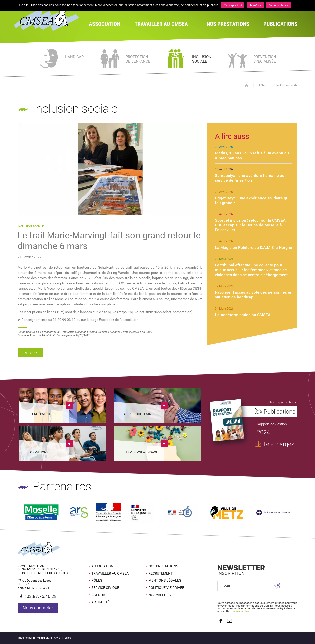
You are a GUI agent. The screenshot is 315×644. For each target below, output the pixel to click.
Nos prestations (163, 565)
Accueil (246, 86)
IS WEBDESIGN (43, 635)
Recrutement (160, 572)
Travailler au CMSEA (110, 572)
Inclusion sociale (287, 86)
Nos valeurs (159, 594)
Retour (30, 353)
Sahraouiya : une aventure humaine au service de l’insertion (250, 178)
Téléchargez (278, 445)
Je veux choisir (279, 5)
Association (102, 565)
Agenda (98, 594)
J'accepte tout (233, 5)
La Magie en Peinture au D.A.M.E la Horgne (253, 248)
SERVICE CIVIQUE (105, 587)
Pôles (262, 86)
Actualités (101, 601)
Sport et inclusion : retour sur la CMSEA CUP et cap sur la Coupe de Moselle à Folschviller (250, 225)
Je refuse (255, 5)
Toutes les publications (280, 402)
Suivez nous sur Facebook (220, 619)
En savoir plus (240, 610)
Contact (228, 619)
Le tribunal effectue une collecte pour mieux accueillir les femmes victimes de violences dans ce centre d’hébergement (251, 270)
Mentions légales (165, 580)
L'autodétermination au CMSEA (243, 315)
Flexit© (67, 635)
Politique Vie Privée (166, 587)
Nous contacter (38, 607)
